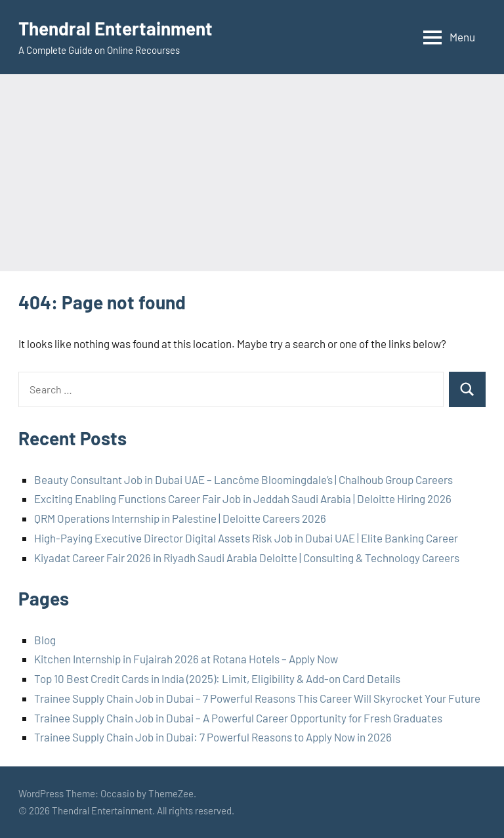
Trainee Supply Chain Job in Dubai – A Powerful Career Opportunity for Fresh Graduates (238, 718)
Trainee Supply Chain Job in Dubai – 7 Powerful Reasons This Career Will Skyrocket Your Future (257, 698)
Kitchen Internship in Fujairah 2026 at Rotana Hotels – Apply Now (186, 659)
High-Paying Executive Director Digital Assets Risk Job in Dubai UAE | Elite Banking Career (246, 538)
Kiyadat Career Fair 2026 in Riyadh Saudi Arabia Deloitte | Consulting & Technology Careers (247, 558)
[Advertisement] (252, 173)
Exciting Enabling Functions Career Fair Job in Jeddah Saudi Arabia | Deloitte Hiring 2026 (243, 498)
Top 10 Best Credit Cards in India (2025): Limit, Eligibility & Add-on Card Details (217, 678)
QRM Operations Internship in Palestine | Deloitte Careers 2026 (180, 518)
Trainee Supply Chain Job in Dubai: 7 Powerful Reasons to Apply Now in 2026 (213, 737)
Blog (45, 640)
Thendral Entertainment (115, 28)
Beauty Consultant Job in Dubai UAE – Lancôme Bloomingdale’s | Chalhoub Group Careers (243, 479)
